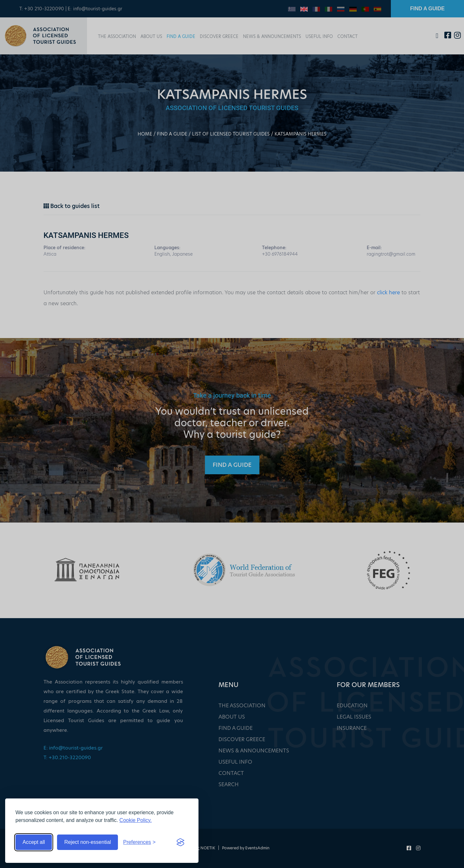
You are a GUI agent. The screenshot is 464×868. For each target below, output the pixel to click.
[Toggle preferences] (139, 842)
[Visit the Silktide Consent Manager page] (180, 842)
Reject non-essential (87, 842)
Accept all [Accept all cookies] (34, 842)
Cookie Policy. (136, 820)
